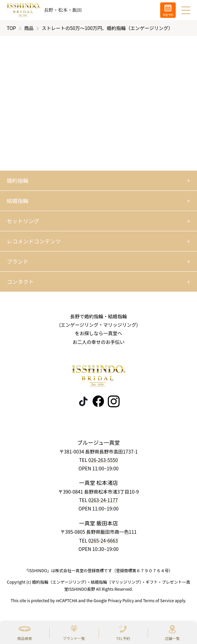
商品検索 (25, 638)
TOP (11, 28)
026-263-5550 (103, 460)
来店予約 (168, 15)
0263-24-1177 (103, 500)
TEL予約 (123, 638)
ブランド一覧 (74, 638)
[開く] (98, 181)
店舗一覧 (172, 638)
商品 (29, 28)
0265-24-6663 (103, 540)
